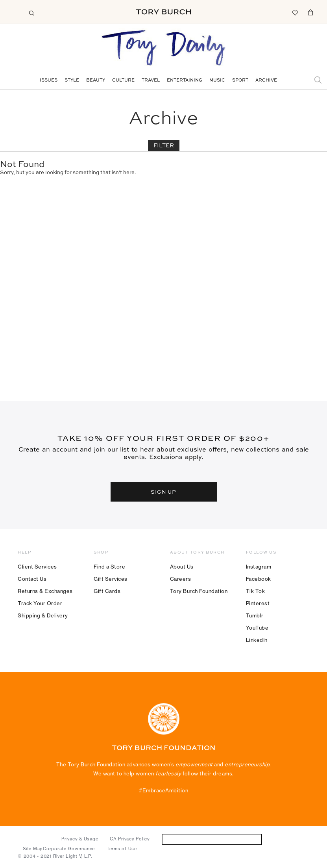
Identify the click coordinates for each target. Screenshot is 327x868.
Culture (123, 81)
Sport (240, 81)
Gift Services (111, 579)
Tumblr (255, 615)
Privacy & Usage (80, 839)
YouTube (257, 628)
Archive (266, 81)
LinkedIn (257, 640)
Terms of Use (122, 849)
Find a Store (109, 567)
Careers (181, 579)
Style (72, 81)
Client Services (37, 567)
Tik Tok (256, 591)
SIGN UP (164, 492)
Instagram (259, 567)
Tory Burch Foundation (199, 591)
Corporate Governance (69, 849)
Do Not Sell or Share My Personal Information (212, 839)
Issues (49, 81)
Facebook (259, 579)
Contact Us (32, 579)
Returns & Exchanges (45, 591)
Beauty (96, 81)
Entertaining (185, 81)
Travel (151, 81)
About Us (182, 567)
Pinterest (258, 603)
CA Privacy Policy (130, 839)
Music (217, 81)
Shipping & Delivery (43, 615)
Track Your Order (40, 603)
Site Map (33, 849)
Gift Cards (107, 591)
